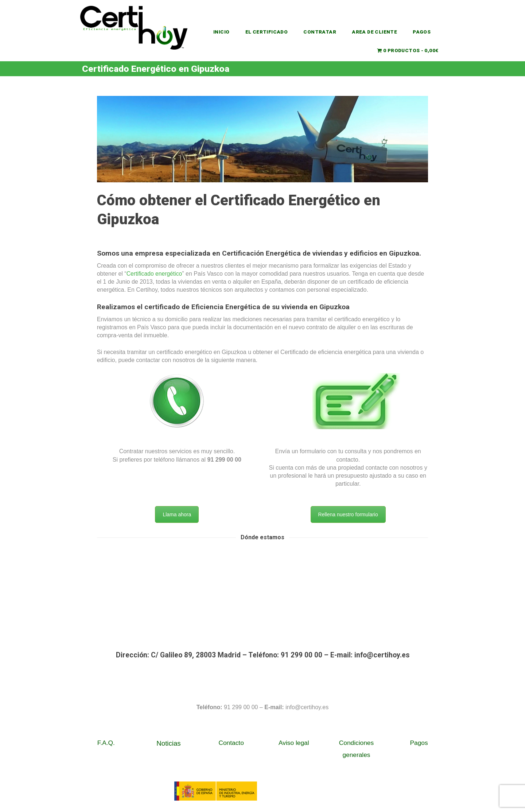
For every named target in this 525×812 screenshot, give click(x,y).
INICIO (221, 32)
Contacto (231, 743)
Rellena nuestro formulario (348, 514)
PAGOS (422, 32)
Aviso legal (294, 743)
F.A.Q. (106, 743)
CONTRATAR (320, 32)
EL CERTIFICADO (267, 32)
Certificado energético (155, 274)
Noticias (168, 743)
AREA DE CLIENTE (375, 32)
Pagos (419, 743)
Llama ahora (177, 514)
